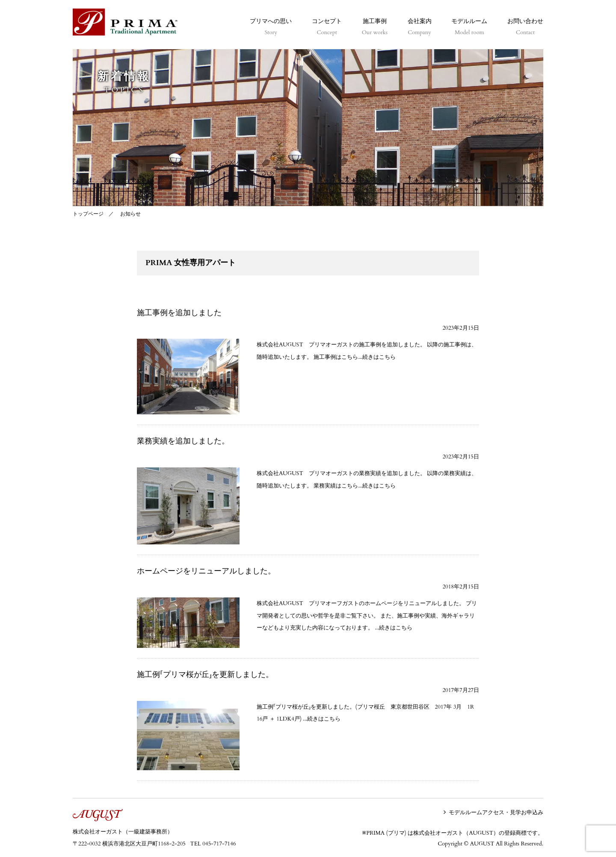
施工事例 (375, 27)
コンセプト (327, 27)
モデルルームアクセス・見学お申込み (496, 812)
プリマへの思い (271, 27)
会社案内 (420, 27)
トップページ (88, 214)
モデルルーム (469, 27)
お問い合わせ (525, 27)
